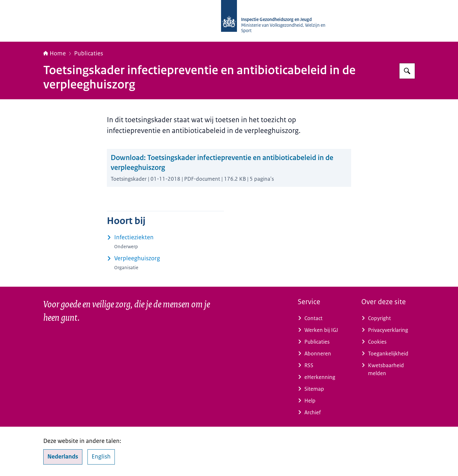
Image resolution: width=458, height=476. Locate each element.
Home (55, 53)
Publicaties (89, 53)
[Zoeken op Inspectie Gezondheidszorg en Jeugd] (407, 71)
